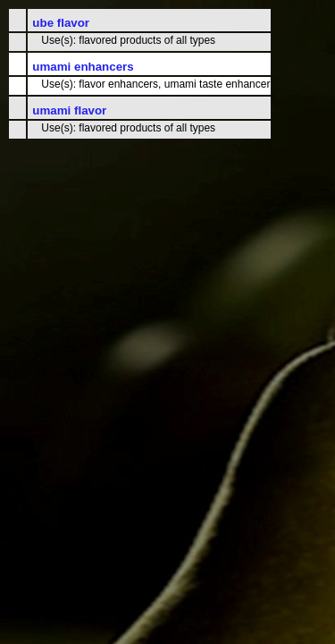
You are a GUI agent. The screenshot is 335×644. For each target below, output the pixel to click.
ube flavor (61, 23)
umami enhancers (83, 67)
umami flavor (69, 110)
